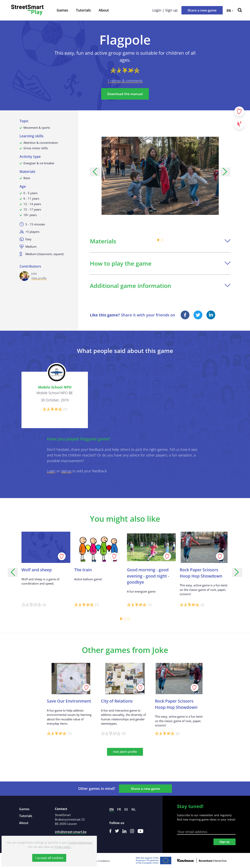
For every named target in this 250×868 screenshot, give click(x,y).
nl (134, 809)
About (104, 10)
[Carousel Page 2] (162, 240)
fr (119, 809)
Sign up (225, 842)
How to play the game (160, 263)
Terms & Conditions (99, 861)
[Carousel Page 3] (129, 619)
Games (62, 10)
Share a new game (202, 10)
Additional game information (160, 286)
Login (51, 471)
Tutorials (83, 10)
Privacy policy (63, 847)
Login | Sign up (165, 10)
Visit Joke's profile (125, 752)
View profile (39, 278)
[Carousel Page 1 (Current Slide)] (158, 240)
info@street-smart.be (71, 832)
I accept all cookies (49, 858)
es (126, 809)
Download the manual (125, 94)
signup (66, 471)
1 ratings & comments (125, 81)
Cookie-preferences (80, 843)
